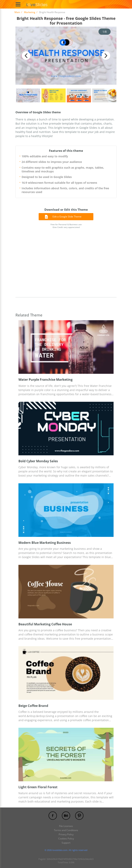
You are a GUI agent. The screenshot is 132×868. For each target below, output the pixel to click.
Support (66, 843)
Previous (26, 56)
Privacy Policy (66, 834)
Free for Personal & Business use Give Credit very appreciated (66, 226)
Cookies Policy (66, 839)
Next (106, 56)
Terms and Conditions (66, 830)
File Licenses (66, 826)
